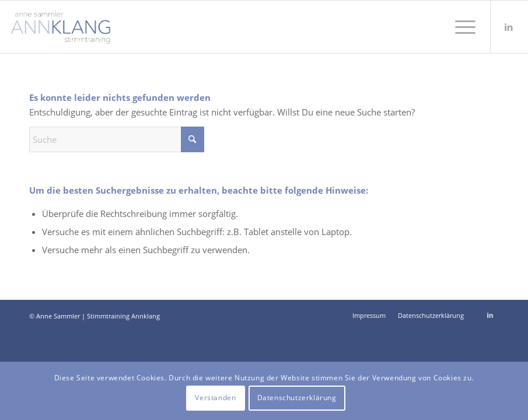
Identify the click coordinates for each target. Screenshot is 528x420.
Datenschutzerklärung (297, 398)
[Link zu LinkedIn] (509, 27)
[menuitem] (459, 27)
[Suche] (117, 139)
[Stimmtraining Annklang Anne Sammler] (60, 27)
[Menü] (459, 27)
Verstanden (215, 398)
